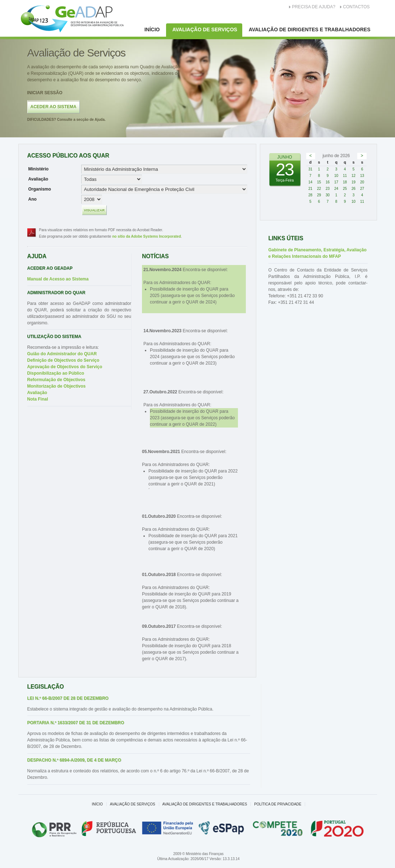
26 (353, 189)
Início (152, 29)
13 (362, 176)
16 (328, 182)
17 (336, 182)
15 (319, 182)
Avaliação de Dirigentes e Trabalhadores (310, 29)
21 (310, 189)
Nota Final (38, 399)
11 (345, 176)
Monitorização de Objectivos (57, 386)
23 (328, 189)
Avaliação (38, 179)
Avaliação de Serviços (205, 29)
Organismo (40, 189)
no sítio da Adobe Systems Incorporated (146, 236)
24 (336, 189)
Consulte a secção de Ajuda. (66, 120)
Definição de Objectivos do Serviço (63, 360)
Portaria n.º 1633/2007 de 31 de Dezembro (76, 723)
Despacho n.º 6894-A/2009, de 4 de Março (74, 760)
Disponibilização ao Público (56, 373)
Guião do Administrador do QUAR (62, 354)
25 (345, 189)
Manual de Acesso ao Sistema (58, 279)
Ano (33, 199)
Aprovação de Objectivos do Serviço (65, 367)
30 (328, 195)
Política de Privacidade (278, 804)
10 (336, 176)
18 (345, 182)
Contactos (356, 7)
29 (319, 195)
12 (353, 176)
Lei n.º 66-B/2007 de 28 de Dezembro (68, 698)
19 (353, 182)
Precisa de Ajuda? (314, 7)
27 (362, 189)
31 (310, 169)
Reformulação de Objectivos (56, 380)
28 (310, 195)
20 (362, 182)
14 (310, 182)
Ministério (39, 169)
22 (319, 189)
